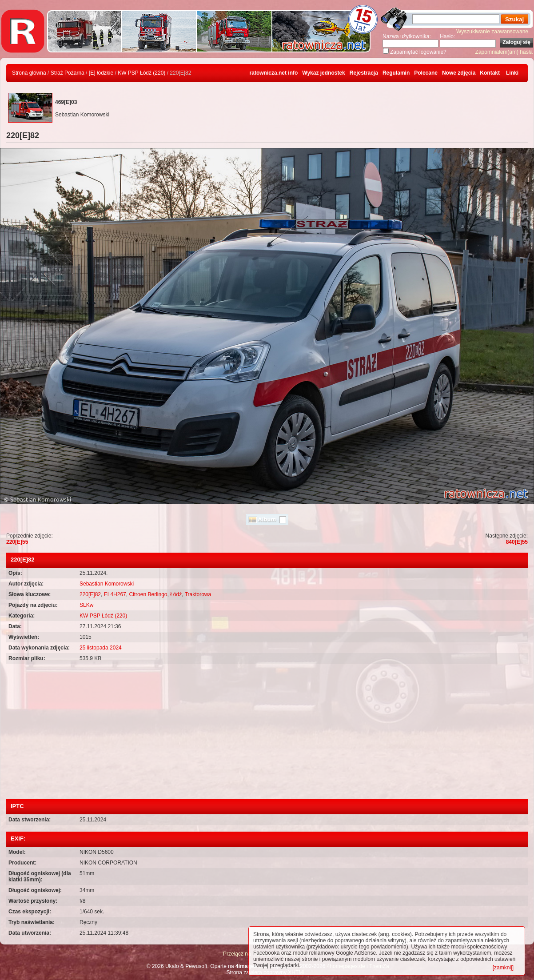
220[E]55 (17, 542)
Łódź (176, 594)
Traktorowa (198, 594)
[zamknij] (503, 968)
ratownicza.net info (274, 73)
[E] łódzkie (101, 73)
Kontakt (490, 73)
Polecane (426, 73)
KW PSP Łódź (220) (141, 73)
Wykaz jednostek (323, 73)
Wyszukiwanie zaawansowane (492, 32)
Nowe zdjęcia (459, 73)
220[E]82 (90, 594)
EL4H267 (115, 594)
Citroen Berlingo (148, 594)
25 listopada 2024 (101, 648)
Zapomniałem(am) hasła (504, 52)
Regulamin (396, 73)
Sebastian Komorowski (107, 584)
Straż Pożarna (68, 73)
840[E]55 (517, 542)
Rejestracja (364, 73)
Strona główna (29, 73)
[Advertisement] (267, 733)
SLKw (86, 605)
